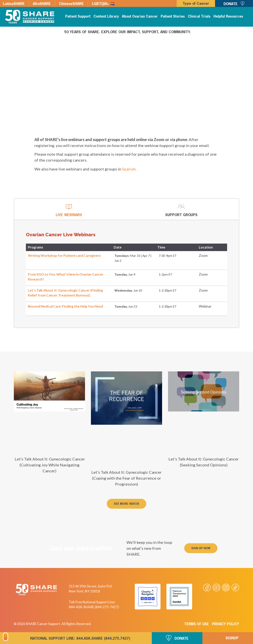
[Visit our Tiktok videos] (235, 588)
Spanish (129, 169)
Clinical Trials (199, 17)
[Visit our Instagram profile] (226, 588)
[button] (126, 504)
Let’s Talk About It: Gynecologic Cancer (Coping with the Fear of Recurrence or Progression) (126, 478)
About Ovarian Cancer (140, 17)
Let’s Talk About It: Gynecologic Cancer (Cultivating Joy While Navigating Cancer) (49, 465)
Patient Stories (173, 17)
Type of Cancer (196, 4)
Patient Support (78, 17)
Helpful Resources (228, 17)
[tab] (69, 209)
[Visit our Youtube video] (216, 588)
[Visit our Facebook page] (207, 588)
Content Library (106, 17)
